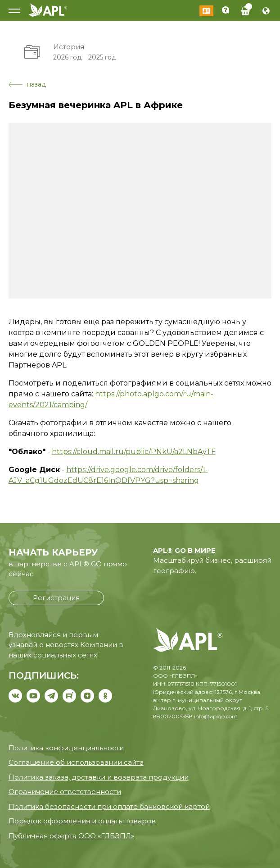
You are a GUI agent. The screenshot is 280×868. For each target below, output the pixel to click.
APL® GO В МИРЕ (184, 550)
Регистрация (56, 598)
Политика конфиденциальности (66, 748)
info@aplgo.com (216, 716)
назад (27, 84)
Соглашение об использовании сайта (76, 762)
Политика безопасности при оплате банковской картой (109, 806)
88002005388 (173, 716)
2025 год (102, 57)
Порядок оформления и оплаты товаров (82, 821)
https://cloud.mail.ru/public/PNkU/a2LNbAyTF (134, 452)
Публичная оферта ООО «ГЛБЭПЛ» (71, 836)
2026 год (67, 57)
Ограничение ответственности (65, 792)
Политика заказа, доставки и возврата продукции (99, 777)
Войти (206, 11)
